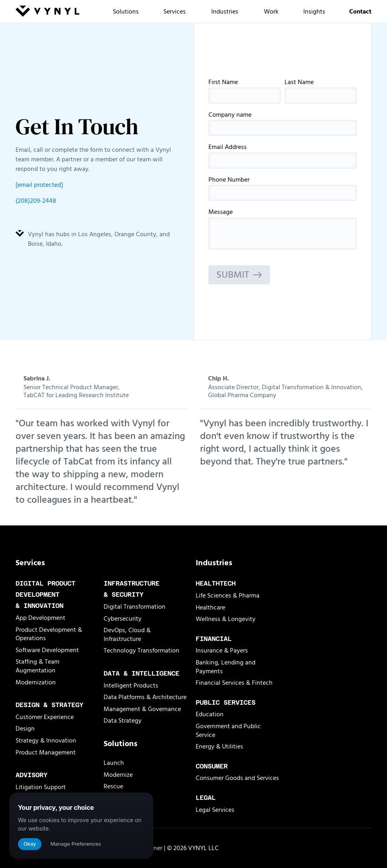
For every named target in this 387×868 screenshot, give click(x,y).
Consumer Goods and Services (237, 778)
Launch (114, 763)
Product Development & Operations (49, 634)
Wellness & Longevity (226, 619)
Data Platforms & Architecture (145, 697)
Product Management (46, 752)
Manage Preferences (76, 844)
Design (25, 729)
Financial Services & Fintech (234, 683)
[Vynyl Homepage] (47, 13)
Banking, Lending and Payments (226, 667)
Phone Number (283, 189)
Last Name (321, 91)
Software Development (47, 650)
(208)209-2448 (36, 201)
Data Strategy (123, 721)
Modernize (118, 775)
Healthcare (210, 607)
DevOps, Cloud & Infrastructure (127, 635)
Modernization (36, 682)
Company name (283, 124)
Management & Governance (142, 709)
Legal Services (215, 810)
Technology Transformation (141, 651)
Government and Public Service (228, 731)
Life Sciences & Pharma (228, 596)
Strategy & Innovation (46, 741)
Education (210, 714)
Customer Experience (45, 717)
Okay (30, 844)
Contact (360, 12)
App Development (40, 618)
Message (283, 229)
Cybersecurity (123, 619)
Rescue (113, 786)
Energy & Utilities (219, 747)
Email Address (283, 156)
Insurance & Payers (222, 651)
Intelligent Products (131, 686)
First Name (245, 91)
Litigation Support (41, 787)
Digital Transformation (135, 607)
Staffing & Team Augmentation (37, 666)
